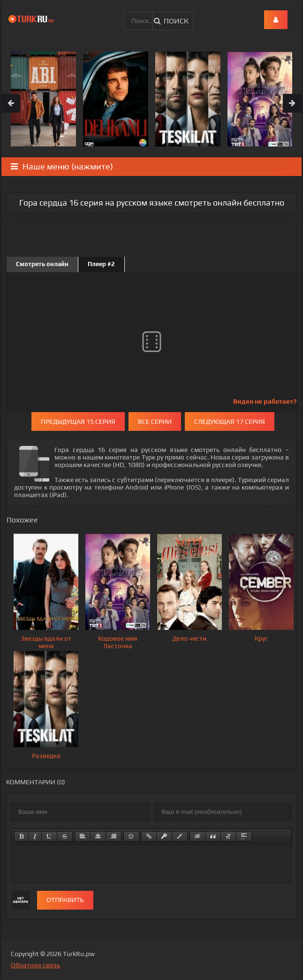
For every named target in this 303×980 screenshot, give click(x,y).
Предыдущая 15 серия (78, 421)
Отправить (65, 900)
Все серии (155, 421)
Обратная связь (35, 965)
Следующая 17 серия (230, 421)
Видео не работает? (265, 401)
